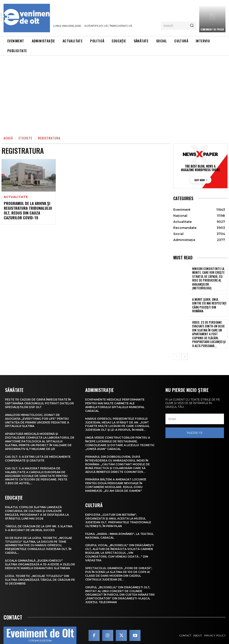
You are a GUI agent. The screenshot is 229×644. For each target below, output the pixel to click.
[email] (195, 415)
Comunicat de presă (212, 29)
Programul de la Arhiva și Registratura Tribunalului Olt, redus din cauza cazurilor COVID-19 (27, 210)
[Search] (192, 26)
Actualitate (16, 197)
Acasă (8, 138)
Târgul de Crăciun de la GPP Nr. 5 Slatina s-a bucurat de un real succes (39, 520)
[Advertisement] (115, 94)
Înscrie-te (195, 428)
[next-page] (184, 353)
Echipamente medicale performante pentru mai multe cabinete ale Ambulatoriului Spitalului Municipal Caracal (115, 401)
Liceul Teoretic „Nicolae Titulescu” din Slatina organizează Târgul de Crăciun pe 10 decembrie (38, 574)
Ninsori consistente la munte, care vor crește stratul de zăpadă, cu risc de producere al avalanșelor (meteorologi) (209, 277)
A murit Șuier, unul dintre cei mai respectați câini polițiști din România (208, 303)
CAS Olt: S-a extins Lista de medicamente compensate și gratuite (39, 452)
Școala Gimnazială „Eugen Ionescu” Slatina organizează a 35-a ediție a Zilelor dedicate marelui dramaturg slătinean (36, 557)
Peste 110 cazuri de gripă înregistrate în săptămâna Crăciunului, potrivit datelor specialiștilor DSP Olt (39, 399)
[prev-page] (176, 353)
